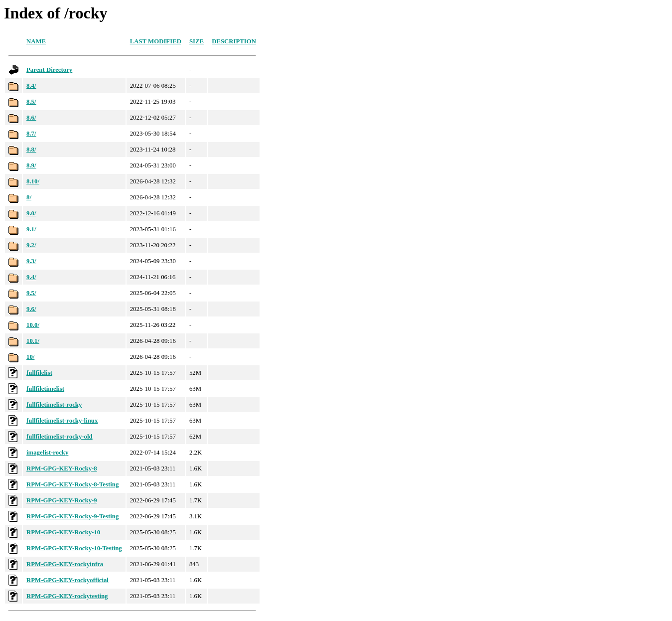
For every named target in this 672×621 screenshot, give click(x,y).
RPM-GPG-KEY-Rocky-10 (63, 532)
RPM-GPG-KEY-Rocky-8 (62, 468)
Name (36, 41)
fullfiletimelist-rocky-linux (62, 421)
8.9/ (31, 165)
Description (234, 41)
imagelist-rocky (47, 453)
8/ (29, 197)
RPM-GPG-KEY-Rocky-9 (62, 500)
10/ (30, 357)
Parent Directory (49, 70)
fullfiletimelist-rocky (54, 405)
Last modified (156, 41)
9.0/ (31, 213)
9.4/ (31, 277)
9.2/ (31, 245)
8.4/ (31, 86)
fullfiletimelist (45, 389)
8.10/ (33, 181)
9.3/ (31, 261)
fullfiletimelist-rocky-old (60, 437)
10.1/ (33, 341)
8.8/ (31, 150)
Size (197, 41)
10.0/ (33, 325)
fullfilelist (39, 373)
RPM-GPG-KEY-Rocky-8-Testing (72, 484)
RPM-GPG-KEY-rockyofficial (67, 580)
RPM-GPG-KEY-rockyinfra (65, 564)
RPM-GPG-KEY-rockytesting (67, 596)
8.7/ (31, 134)
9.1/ (31, 229)
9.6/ (31, 309)
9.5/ (31, 293)
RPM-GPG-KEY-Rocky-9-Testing (72, 516)
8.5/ (31, 102)
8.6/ (31, 118)
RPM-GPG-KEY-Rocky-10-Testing (74, 548)
